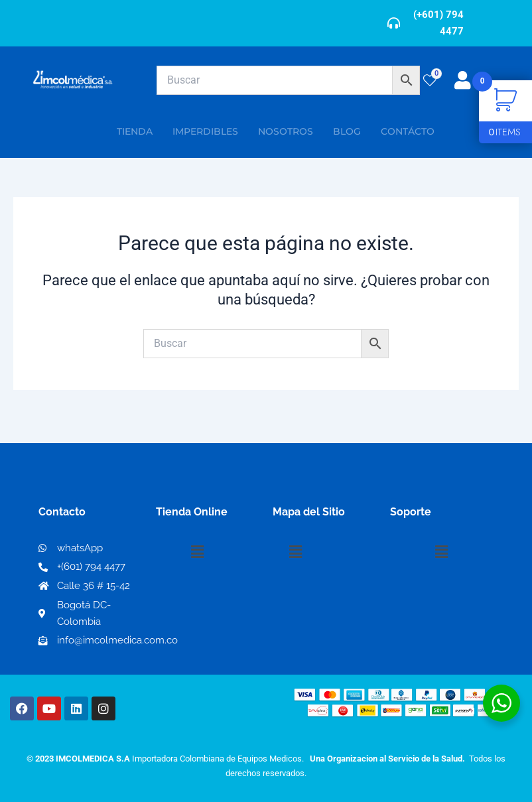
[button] (198, 553)
